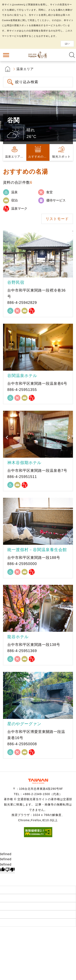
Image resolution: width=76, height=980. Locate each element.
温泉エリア (25, 69)
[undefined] (10, 870)
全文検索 (72, 55)
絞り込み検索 (27, 82)
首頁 (8, 69)
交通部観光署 (38, 781)
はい (67, 44)
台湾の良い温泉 (38, 55)
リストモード (57, 219)
